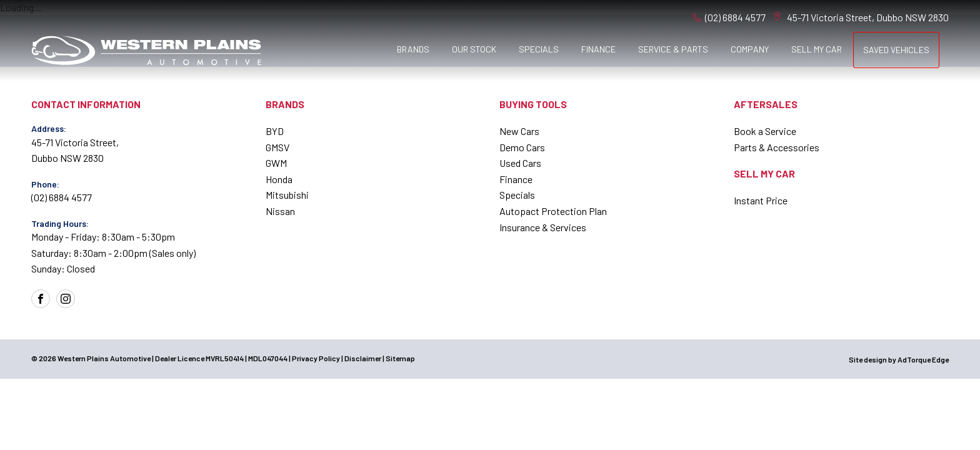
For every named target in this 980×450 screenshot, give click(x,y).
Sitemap (400, 358)
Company (750, 49)
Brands (413, 49)
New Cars (519, 131)
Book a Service (765, 131)
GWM (276, 163)
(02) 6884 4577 (735, 17)
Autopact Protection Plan (553, 211)
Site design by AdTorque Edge (899, 359)
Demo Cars (522, 147)
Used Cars (520, 163)
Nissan (280, 211)
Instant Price (761, 200)
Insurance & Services (543, 227)
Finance (598, 49)
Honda (279, 179)
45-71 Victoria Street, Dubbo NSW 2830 (868, 17)
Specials (539, 49)
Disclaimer (363, 358)
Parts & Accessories (777, 147)
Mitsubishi (287, 195)
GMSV (277, 147)
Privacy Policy (316, 358)
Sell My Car (817, 49)
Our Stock (474, 49)
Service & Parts (673, 49)
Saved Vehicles (896, 50)
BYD (275, 131)
